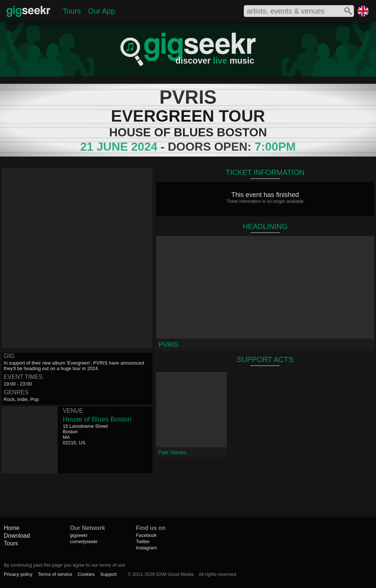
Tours (72, 11)
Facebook (146, 535)
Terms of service (55, 574)
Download (17, 536)
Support (109, 574)
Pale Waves (172, 452)
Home (12, 528)
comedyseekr (84, 542)
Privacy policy (18, 574)
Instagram (146, 548)
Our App (102, 11)
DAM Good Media (175, 574)
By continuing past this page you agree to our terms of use (64, 565)
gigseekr (79, 535)
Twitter (143, 542)
